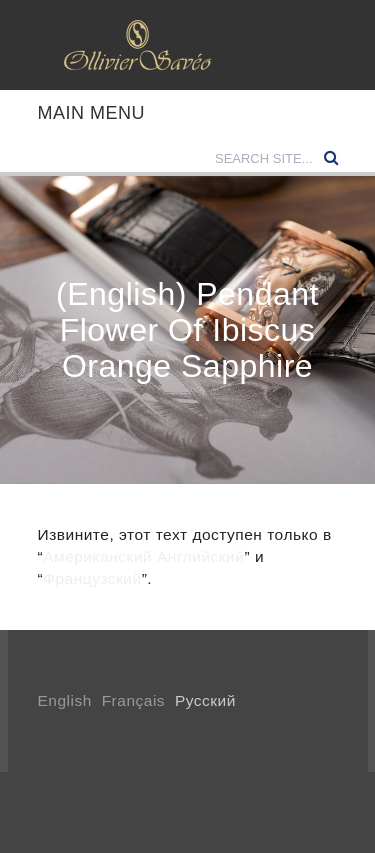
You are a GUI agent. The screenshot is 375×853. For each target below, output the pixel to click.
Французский (92, 578)
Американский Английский (143, 556)
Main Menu (92, 113)
